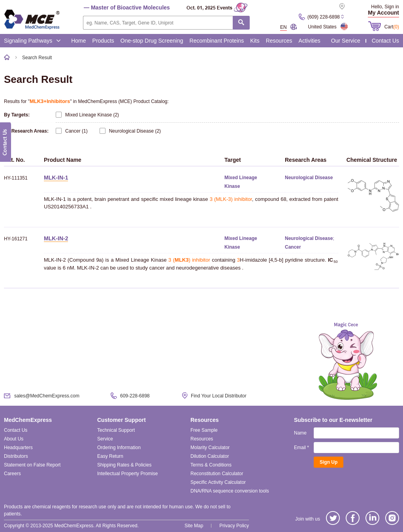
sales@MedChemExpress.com (47, 396)
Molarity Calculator (210, 448)
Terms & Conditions (211, 465)
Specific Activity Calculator (218, 482)
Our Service (346, 41)
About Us (14, 439)
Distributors (16, 456)
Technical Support (116, 430)
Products (103, 41)
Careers (12, 474)
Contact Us (385, 41)
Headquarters (18, 448)
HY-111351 (16, 178)
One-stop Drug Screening (152, 41)
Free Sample (204, 430)
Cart (392, 27)
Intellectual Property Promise (127, 474)
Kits (255, 41)
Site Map (194, 526)
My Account (383, 13)
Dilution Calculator (210, 456)
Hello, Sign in (385, 7)
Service (105, 439)
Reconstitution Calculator (217, 474)
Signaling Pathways (32, 41)
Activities (310, 41)
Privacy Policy (234, 526)
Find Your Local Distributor (219, 396)
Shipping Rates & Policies (124, 465)
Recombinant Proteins (217, 41)
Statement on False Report (32, 465)
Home (78, 41)
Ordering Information (119, 448)
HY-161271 (16, 239)
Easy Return (110, 456)
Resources (279, 41)
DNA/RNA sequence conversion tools (230, 491)
